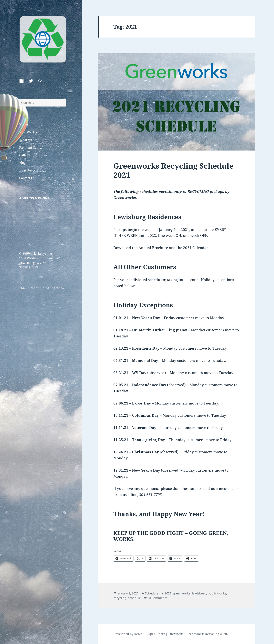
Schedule (152, 593)
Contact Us (27, 178)
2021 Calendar (196, 248)
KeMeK (139, 634)
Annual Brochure (153, 248)
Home (24, 125)
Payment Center (31, 147)
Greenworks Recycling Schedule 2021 (173, 170)
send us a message (218, 489)
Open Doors (156, 634)
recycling (120, 598)
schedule (134, 598)
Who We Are (28, 132)
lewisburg (199, 593)
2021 (168, 593)
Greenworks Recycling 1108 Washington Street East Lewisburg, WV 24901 (40, 258)
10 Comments (157, 598)
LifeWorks (176, 634)
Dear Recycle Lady (33, 170)
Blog (22, 163)
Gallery (25, 155)
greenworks (182, 593)
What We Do (28, 140)
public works (217, 593)
